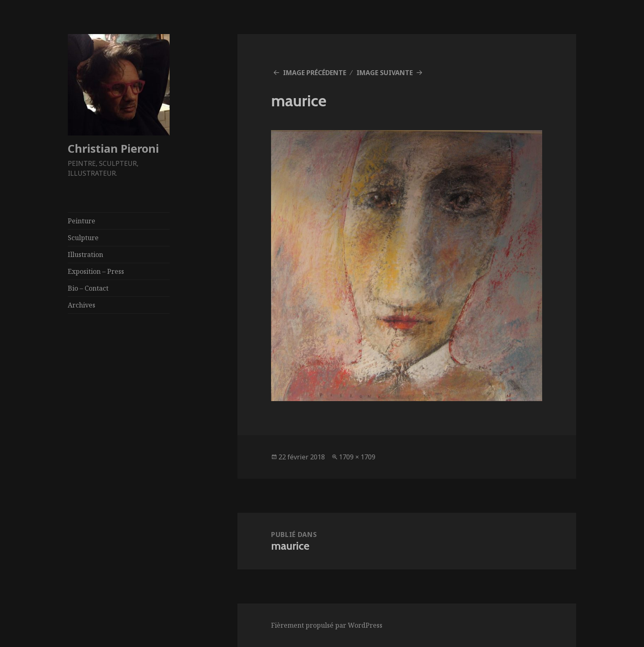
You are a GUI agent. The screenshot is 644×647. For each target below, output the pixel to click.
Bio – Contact (88, 288)
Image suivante (385, 73)
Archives (82, 305)
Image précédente (315, 73)
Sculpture (83, 238)
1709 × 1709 (357, 457)
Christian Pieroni (113, 148)
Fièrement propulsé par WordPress (327, 625)
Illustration (85, 255)
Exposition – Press (96, 271)
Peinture (82, 221)
